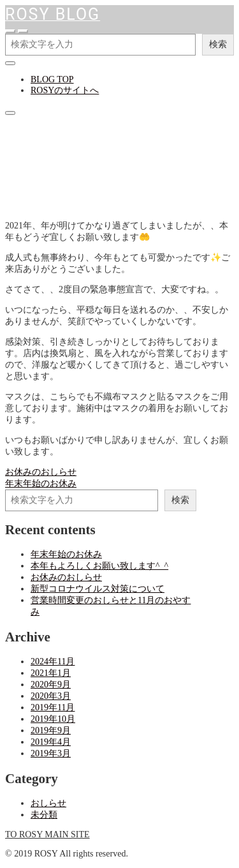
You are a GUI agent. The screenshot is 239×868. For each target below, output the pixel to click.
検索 (218, 44)
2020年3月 (51, 696)
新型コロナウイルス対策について (98, 589)
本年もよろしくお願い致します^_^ (99, 566)
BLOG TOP (52, 79)
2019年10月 (53, 719)
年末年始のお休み (66, 554)
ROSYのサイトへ (65, 90)
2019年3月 (51, 753)
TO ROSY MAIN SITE (47, 834)
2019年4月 (51, 742)
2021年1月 (51, 673)
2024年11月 (53, 662)
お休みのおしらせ (66, 577)
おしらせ (23, 205)
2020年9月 (51, 685)
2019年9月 (51, 730)
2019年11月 (53, 707)
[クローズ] (10, 63)
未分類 (44, 815)
